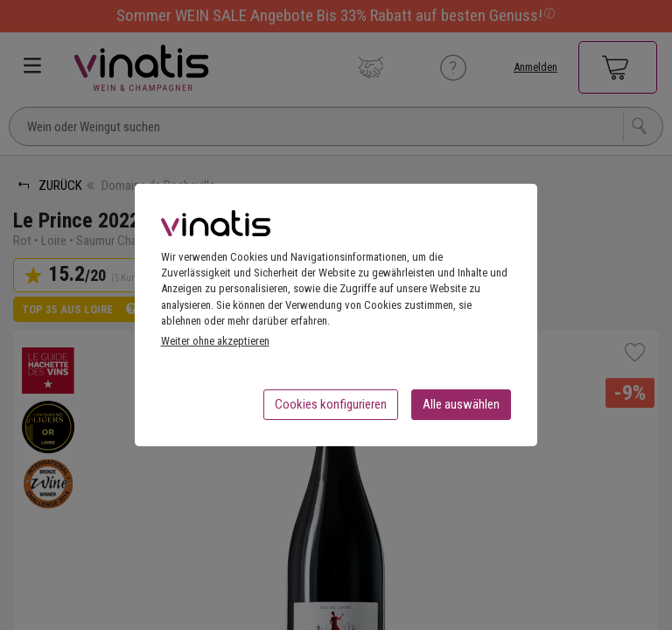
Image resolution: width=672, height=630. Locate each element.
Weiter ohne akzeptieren (215, 346)
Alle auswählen (461, 409)
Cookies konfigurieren (331, 409)
